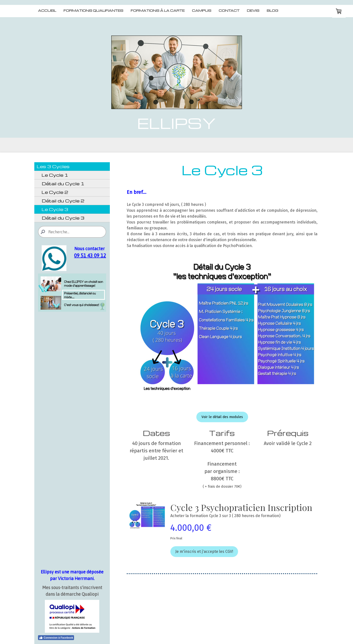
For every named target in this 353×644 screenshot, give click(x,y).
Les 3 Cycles (53, 166)
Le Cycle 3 (55, 209)
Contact (229, 10)
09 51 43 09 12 (90, 255)
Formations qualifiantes (93, 10)
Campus (202, 10)
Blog (272, 10)
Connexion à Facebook (56, 638)
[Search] (72, 232)
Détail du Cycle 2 (63, 201)
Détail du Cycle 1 (63, 183)
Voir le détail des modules (222, 417)
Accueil (47, 10)
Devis (253, 10)
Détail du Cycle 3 (63, 218)
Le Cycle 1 (55, 175)
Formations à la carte (158, 10)
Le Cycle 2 (55, 192)
